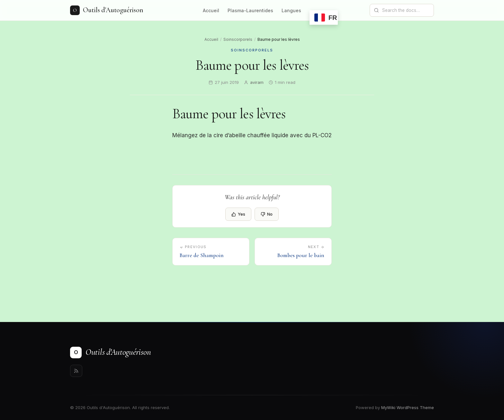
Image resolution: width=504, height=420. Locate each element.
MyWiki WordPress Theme (408, 407)
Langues (291, 10)
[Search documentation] (406, 10)
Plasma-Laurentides (250, 10)
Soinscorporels (238, 39)
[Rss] (76, 371)
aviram (257, 82)
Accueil (211, 10)
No (267, 214)
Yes (238, 214)
